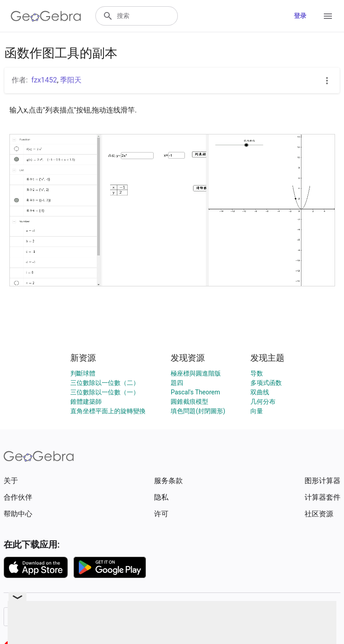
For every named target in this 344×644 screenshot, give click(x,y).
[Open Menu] (328, 16)
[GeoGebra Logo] (46, 16)
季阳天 (71, 80)
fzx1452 (44, 80)
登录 (300, 16)
